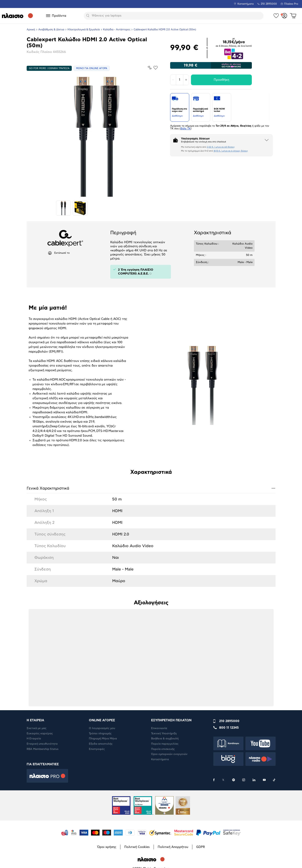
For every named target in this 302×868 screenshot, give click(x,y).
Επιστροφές (97, 749)
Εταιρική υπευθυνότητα (42, 744)
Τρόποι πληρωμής (100, 734)
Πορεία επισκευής (163, 749)
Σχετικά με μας (37, 728)
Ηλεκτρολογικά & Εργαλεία (84, 30)
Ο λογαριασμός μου (102, 728)
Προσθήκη (221, 80)
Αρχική (31, 30)
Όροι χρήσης (107, 847)
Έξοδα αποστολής (101, 744)
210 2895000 (229, 721)
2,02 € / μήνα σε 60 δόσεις (221, 147)
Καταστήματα (246, 4)
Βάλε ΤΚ (186, 129)
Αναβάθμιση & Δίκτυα (51, 30)
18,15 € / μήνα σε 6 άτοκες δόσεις (231, 151)
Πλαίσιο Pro (291, 4)
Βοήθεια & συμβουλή (165, 739)
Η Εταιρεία (34, 739)
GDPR (200, 847)
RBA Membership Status (43, 749)
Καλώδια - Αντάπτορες (117, 30)
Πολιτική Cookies (137, 847)
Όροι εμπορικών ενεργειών (169, 754)
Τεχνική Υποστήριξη (164, 734)
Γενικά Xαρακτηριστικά (151, 488)
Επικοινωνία (159, 728)
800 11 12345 (229, 728)
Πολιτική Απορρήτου (173, 847)
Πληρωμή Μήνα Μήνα (103, 739)
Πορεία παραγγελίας (165, 744)
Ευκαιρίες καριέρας (40, 734)
